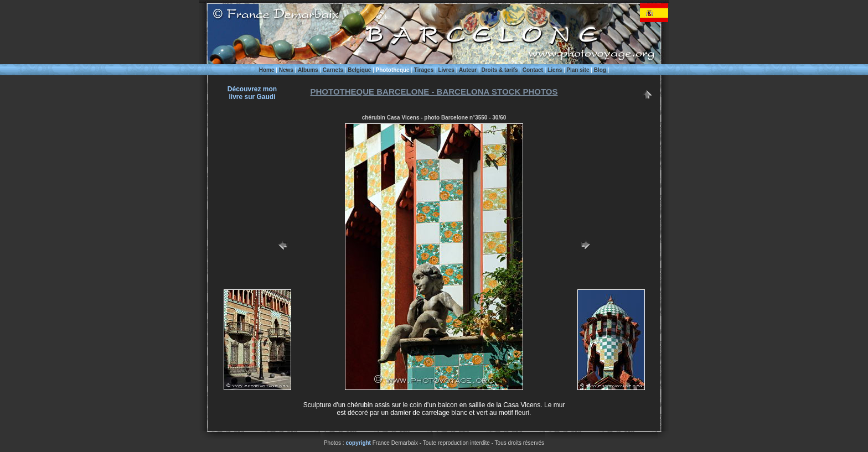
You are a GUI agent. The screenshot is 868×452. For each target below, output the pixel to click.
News (286, 70)
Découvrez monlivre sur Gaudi (252, 93)
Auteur (468, 70)
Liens (555, 70)
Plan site (578, 70)
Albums (308, 70)
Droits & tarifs (499, 70)
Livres (446, 70)
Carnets (333, 70)
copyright (358, 443)
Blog (600, 70)
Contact (533, 70)
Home (267, 70)
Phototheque (393, 70)
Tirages (424, 70)
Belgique (359, 70)
